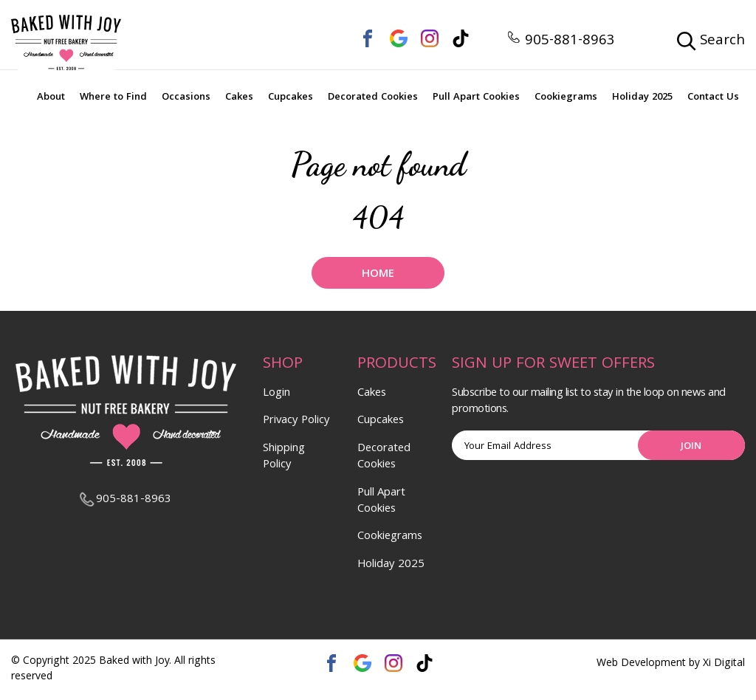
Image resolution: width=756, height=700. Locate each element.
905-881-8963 (561, 41)
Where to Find (113, 97)
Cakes (239, 97)
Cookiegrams (566, 97)
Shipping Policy (284, 457)
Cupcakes (291, 97)
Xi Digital (724, 664)
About (51, 97)
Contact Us (713, 97)
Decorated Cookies (373, 97)
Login (276, 394)
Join (691, 447)
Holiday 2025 (642, 97)
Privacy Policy (296, 421)
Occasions (186, 97)
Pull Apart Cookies (476, 97)
